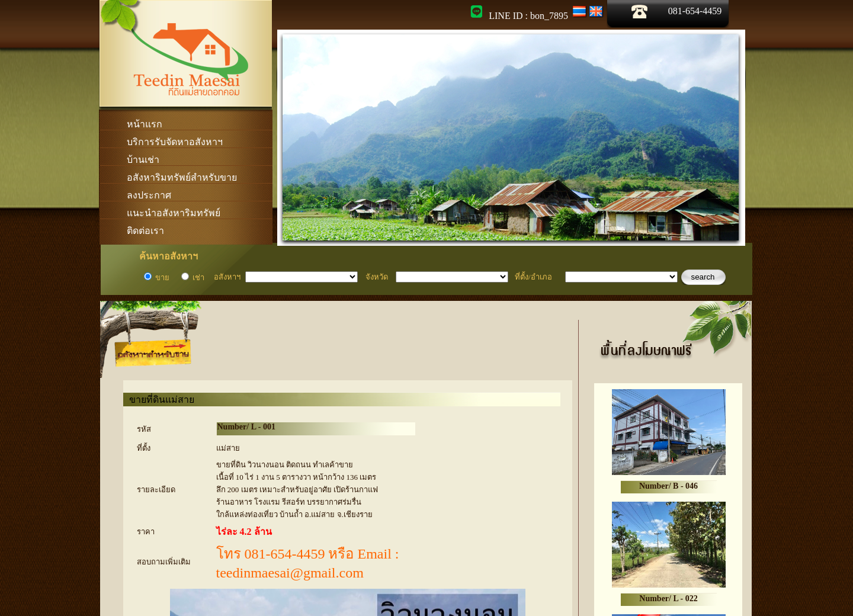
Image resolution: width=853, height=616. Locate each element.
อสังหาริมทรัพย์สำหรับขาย (182, 177)
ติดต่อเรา (145, 231)
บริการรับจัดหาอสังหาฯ (175, 142)
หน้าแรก (145, 124)
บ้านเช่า (143, 160)
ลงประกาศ (149, 195)
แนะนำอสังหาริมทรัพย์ (174, 213)
